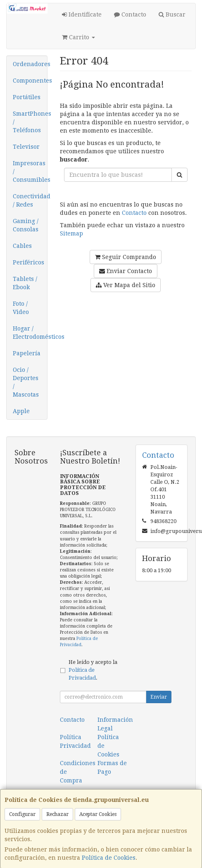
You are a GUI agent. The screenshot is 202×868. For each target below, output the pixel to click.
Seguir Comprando (126, 257)
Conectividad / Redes (30, 200)
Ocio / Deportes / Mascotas (26, 382)
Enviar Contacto (126, 271)
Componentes (30, 81)
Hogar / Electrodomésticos (30, 333)
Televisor (26, 147)
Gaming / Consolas (26, 225)
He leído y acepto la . (93, 670)
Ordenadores (30, 64)
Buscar (172, 14)
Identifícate (82, 14)
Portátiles (27, 97)
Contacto (130, 14)
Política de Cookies (109, 858)
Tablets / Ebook (25, 283)
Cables (22, 246)
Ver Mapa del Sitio (126, 285)
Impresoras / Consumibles (30, 171)
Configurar (22, 814)
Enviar (159, 697)
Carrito (78, 37)
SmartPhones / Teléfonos (30, 122)
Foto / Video (21, 308)
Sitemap (71, 233)
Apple (21, 411)
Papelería (27, 353)
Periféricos (29, 262)
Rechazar (57, 814)
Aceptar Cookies (98, 814)
